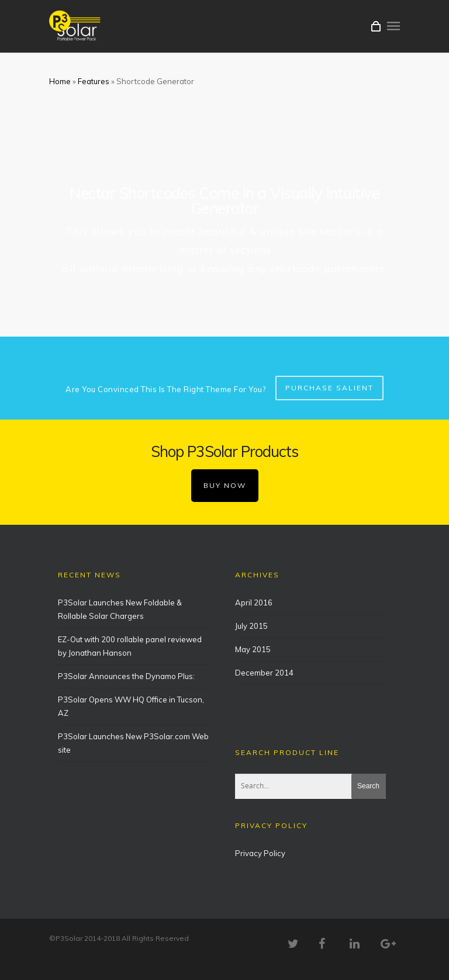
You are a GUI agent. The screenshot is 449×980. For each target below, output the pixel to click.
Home (60, 81)
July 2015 (251, 626)
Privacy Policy (260, 853)
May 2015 (253, 649)
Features (94, 81)
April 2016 (254, 602)
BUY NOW (225, 485)
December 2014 (264, 673)
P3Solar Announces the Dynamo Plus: (126, 676)
